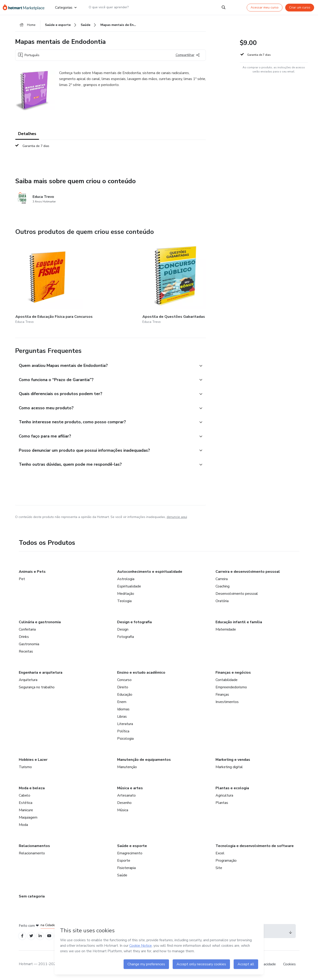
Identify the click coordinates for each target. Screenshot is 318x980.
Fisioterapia (126, 869)
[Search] (224, 7)
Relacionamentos (34, 847)
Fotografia (126, 637)
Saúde (122, 876)
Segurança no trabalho (37, 688)
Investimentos (227, 703)
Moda (23, 825)
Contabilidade (227, 681)
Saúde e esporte (132, 847)
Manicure (26, 811)
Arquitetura (28, 681)
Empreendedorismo (231, 688)
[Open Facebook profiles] (23, 937)
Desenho (124, 803)
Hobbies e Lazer (33, 760)
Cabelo (25, 796)
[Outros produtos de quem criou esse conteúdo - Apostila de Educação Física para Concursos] (41, 281)
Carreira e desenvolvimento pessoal (248, 572)
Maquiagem (28, 818)
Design (123, 630)
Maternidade (226, 630)
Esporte (124, 861)
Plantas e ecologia (232, 789)
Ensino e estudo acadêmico (141, 673)
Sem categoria (32, 897)
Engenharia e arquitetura (41, 673)
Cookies (289, 966)
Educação (125, 695)
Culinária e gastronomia (40, 623)
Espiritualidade (129, 587)
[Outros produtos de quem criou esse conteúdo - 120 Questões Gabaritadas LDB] (204, 281)
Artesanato (126, 796)
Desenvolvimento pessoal (237, 594)
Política (123, 732)
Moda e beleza (32, 789)
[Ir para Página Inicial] (25, 7)
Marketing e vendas (233, 760)
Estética (26, 803)
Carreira (222, 580)
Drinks (24, 637)
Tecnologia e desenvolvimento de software (255, 847)
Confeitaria (27, 630)
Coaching (223, 587)
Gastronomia (29, 645)
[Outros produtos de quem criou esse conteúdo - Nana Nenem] (149, 281)
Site (219, 869)
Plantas (222, 803)
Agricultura (224, 796)
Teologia (124, 602)
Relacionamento (32, 854)
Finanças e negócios (233, 673)
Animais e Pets (32, 572)
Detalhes (27, 135)
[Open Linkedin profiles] (43, 937)
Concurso (124, 681)
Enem (122, 703)
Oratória (222, 602)
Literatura (125, 725)
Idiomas (123, 710)
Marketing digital (229, 768)
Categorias (66, 7)
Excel (220, 854)
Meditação (126, 594)
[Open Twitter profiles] (33, 937)
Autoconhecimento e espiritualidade (150, 572)
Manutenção (127, 768)
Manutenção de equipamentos (144, 760)
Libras (122, 717)
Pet (22, 580)
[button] (105, 360)
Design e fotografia (134, 623)
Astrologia (126, 580)
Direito (123, 688)
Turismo (25, 768)
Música (123, 811)
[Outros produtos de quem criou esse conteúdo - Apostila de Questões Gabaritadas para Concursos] (95, 281)
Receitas (26, 652)
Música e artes (130, 789)
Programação (226, 861)
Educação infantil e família (239, 623)
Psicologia (125, 739)
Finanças (222, 695)
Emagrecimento (130, 854)
